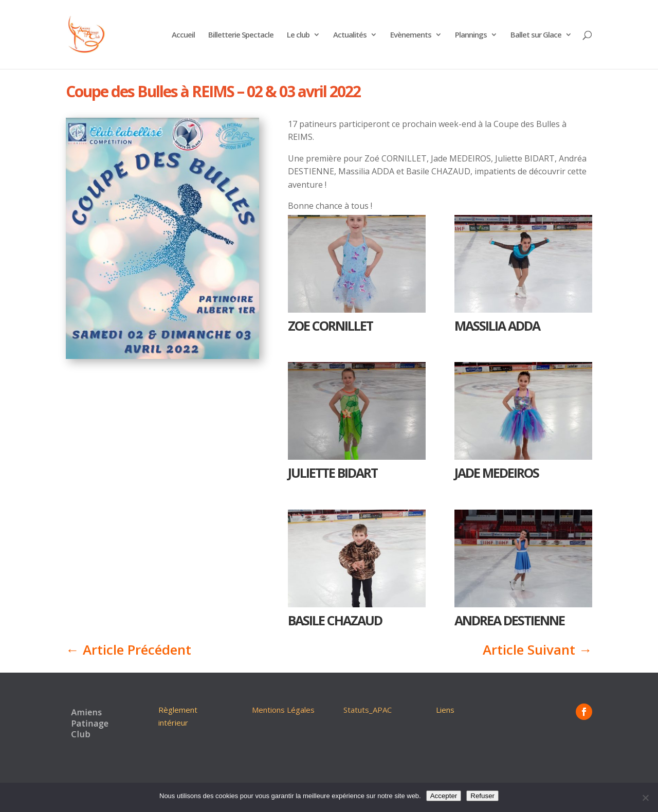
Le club (298, 35)
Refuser (482, 796)
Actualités (350, 35)
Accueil (183, 35)
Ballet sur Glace (536, 35)
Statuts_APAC (368, 710)
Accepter (444, 796)
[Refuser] (645, 798)
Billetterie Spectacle (241, 35)
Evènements (411, 35)
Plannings (471, 35)
